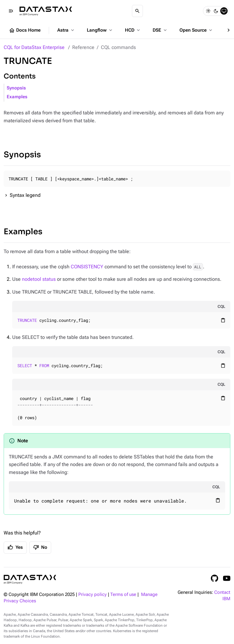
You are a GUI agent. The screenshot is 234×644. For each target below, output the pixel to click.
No (40, 547)
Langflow (100, 30)
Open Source (196, 30)
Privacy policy (92, 595)
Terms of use (123, 595)
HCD (133, 30)
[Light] (208, 11)
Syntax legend (25, 195)
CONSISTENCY (87, 267)
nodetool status (39, 279)
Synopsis (16, 88)
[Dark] (216, 11)
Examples (17, 97)
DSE (160, 30)
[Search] (137, 11)
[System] (224, 11)
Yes (15, 547)
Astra (66, 30)
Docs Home (25, 30)
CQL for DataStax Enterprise (34, 47)
